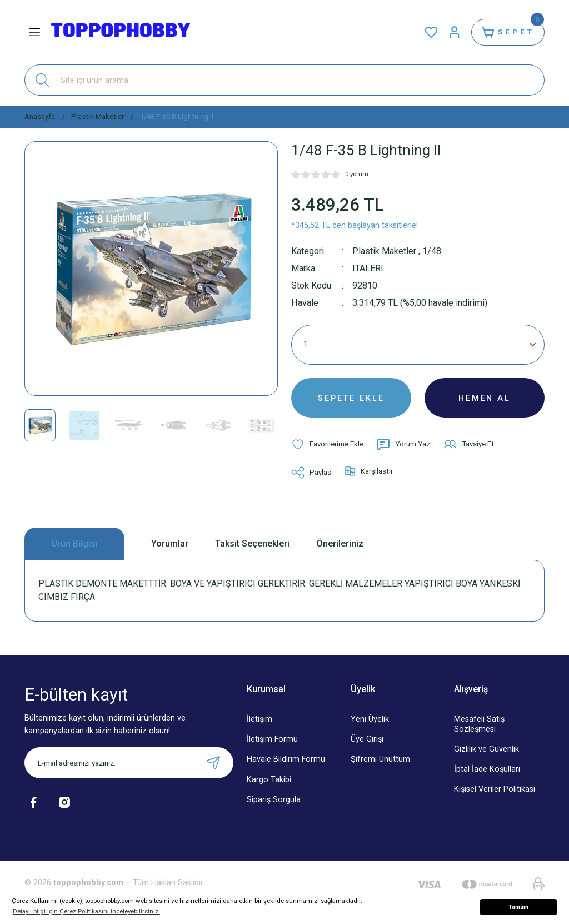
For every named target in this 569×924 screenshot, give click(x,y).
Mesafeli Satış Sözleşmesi (479, 725)
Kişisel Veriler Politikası (495, 790)
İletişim (259, 720)
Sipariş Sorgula (274, 800)
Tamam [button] (518, 907)
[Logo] (121, 32)
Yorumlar (170, 544)
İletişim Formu (272, 740)
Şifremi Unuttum (380, 760)
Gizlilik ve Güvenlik (486, 750)
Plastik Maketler (384, 251)
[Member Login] (453, 32)
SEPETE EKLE (351, 398)
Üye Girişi (367, 740)
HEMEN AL (485, 398)
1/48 (432, 251)
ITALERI (368, 268)
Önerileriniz (340, 544)
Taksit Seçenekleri (252, 544)
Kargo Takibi (269, 780)
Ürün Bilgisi (74, 544)
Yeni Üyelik (370, 720)
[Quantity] (418, 345)
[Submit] (213, 764)
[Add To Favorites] (327, 445)
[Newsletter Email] (129, 764)
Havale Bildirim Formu (286, 760)
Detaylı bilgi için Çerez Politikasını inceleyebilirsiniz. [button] (86, 911)
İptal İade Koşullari (487, 770)
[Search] (284, 80)
